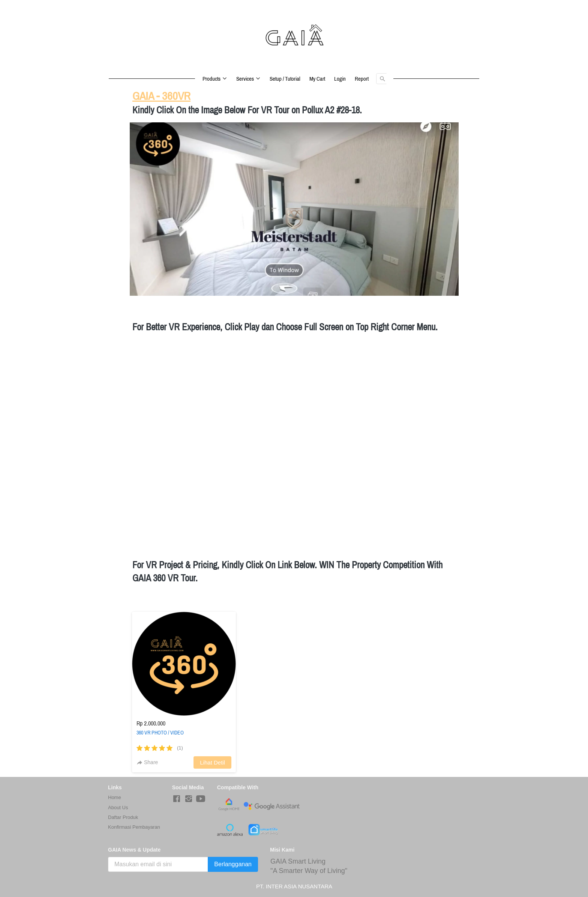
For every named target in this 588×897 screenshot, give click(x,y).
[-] (177, 799)
